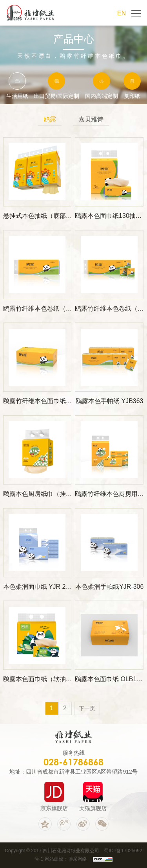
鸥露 (50, 119)
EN (122, 13)
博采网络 (78, 859)
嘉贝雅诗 (91, 119)
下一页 (87, 708)
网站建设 (54, 859)
